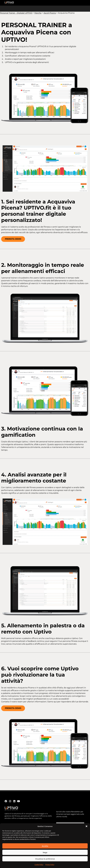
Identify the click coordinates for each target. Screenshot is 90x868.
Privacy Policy (50, 865)
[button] (86, 826)
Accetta (45, 846)
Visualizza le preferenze (45, 859)
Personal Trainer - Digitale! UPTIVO (16, 13)
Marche (38, 13)
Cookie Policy (39, 865)
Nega (45, 852)
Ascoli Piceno (50, 13)
